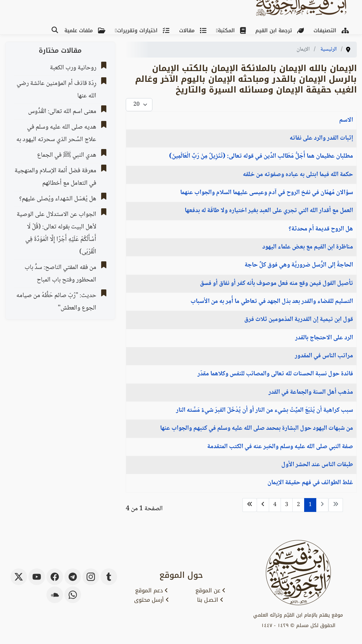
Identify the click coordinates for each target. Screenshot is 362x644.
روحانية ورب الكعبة (73, 68)
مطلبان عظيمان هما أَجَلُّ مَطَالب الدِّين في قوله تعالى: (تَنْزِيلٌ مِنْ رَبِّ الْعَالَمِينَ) (261, 156)
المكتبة (233, 31)
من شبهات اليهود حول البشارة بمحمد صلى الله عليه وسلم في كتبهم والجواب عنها (257, 428)
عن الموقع (210, 591)
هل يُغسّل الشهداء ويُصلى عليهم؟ (58, 199)
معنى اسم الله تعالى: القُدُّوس (62, 112)
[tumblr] (109, 577)
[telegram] (73, 577)
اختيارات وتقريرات (145, 31)
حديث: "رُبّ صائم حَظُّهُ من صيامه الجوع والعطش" (56, 302)
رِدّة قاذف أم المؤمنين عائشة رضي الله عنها (56, 90)
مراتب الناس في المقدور (324, 356)
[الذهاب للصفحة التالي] (263, 505)
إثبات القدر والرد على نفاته (321, 138)
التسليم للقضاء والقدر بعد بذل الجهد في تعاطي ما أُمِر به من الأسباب (272, 302)
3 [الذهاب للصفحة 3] (287, 505)
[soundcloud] (55, 595)
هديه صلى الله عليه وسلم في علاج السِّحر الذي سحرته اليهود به (56, 133)
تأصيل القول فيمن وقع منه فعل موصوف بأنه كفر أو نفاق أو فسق (276, 284)
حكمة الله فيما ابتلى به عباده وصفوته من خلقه (298, 175)
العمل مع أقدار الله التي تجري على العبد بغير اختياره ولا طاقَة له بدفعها (269, 211)
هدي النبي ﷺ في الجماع (67, 155)
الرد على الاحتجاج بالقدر (324, 338)
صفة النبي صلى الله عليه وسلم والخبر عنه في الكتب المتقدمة (280, 447)
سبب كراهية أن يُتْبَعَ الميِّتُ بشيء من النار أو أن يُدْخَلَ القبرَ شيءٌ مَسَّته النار (264, 410)
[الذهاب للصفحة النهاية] (250, 505)
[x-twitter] (19, 577)
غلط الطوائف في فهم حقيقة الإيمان (310, 483)
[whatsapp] (73, 595)
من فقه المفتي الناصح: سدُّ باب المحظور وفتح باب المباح (60, 274)
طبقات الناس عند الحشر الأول (317, 465)
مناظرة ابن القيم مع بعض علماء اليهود (308, 247)
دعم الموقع (152, 591)
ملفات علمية (86, 31)
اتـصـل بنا (210, 600)
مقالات (194, 31)
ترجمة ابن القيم (281, 31)
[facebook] (55, 577)
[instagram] (91, 577)
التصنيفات (333, 31)
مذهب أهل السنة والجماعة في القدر (311, 392)
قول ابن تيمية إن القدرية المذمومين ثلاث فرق (299, 320)
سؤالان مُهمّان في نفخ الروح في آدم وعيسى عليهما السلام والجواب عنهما (267, 193)
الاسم (346, 120)
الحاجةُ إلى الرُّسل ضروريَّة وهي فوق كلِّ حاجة (299, 265)
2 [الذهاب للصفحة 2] (298, 505)
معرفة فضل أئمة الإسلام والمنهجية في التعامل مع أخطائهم (55, 177)
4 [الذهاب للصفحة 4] (275, 505)
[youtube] (37, 577)
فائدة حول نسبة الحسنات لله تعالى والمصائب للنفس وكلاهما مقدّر (275, 374)
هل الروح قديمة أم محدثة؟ (321, 229)
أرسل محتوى (152, 600)
